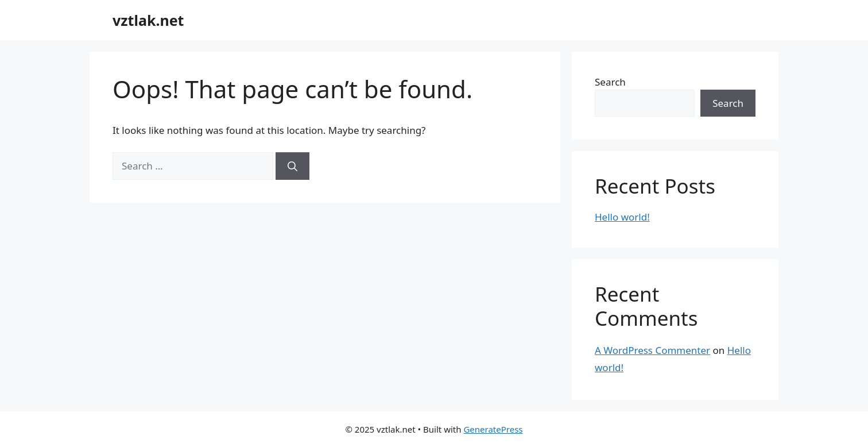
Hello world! (622, 217)
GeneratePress (493, 429)
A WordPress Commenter (652, 350)
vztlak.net (148, 20)
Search (610, 82)
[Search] (292, 166)
